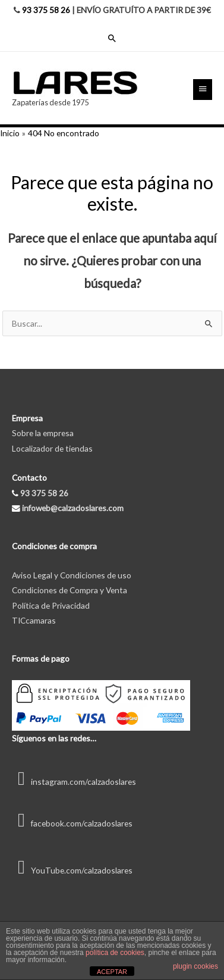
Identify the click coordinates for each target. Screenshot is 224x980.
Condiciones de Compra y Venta (70, 590)
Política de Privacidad (51, 605)
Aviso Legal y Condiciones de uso (72, 575)
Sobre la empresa (43, 433)
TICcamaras (34, 620)
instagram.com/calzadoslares (74, 782)
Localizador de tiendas (52, 448)
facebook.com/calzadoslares (72, 823)
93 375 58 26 (46, 10)
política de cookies (115, 953)
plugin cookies (195, 966)
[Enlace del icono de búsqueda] (112, 38)
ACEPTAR (112, 972)
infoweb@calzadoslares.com (73, 508)
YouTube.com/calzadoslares (72, 870)
